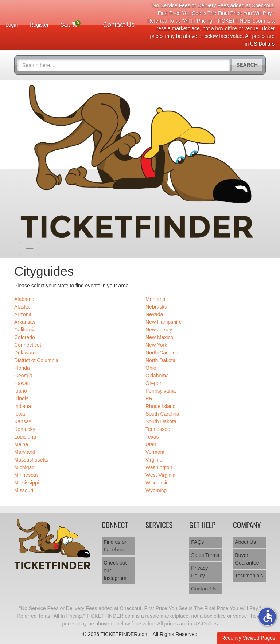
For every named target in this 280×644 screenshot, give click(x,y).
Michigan (24, 467)
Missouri (24, 490)
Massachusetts (31, 460)
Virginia (154, 460)
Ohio (151, 368)
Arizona (23, 314)
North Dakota (160, 360)
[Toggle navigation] (30, 248)
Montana (155, 299)
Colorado (25, 337)
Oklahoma (157, 376)
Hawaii (22, 383)
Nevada (154, 314)
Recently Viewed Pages (248, 638)
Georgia (23, 376)
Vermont (155, 452)
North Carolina (162, 353)
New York (156, 345)
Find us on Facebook (115, 546)
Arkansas (25, 322)
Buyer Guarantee (247, 559)
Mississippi (27, 483)
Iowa (20, 414)
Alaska (22, 307)
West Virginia (160, 475)
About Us (245, 542)
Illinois (21, 398)
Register (39, 25)
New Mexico (159, 337)
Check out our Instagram (115, 570)
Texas (152, 437)
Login (12, 25)
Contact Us (119, 25)
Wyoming (156, 490)
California (25, 330)
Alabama (24, 299)
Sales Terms (205, 555)
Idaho (21, 391)
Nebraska (156, 307)
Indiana (23, 406)
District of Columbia (36, 360)
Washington (159, 467)
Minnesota (26, 475)
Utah (151, 444)
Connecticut (28, 345)
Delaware (25, 353)
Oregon (154, 383)
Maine (21, 444)
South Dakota (161, 421)
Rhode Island (161, 406)
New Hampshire (164, 322)
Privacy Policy (199, 572)
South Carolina (162, 414)
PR (149, 398)
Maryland (25, 452)
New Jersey (159, 330)
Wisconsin (157, 483)
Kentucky (25, 429)
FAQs (197, 542)
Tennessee (158, 429)
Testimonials (249, 576)
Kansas (23, 421)
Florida (22, 368)
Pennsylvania (161, 391)
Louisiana (25, 437)
